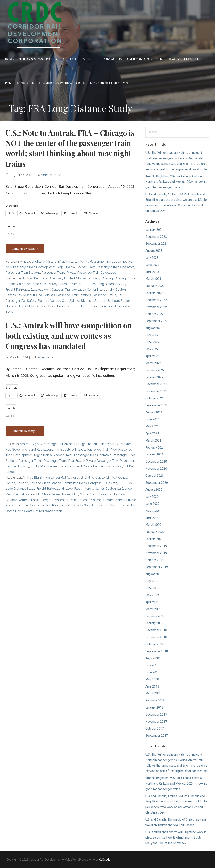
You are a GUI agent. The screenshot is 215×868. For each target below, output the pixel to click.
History (51, 262)
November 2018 (156, 637)
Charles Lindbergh (89, 278)
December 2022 (156, 300)
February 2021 (155, 448)
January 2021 (154, 454)
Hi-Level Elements (185, 59)
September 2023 (157, 244)
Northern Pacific (29, 500)
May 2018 (152, 679)
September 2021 (157, 405)
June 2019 (152, 588)
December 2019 (156, 546)
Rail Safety (29, 301)
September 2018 (157, 651)
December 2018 (156, 630)
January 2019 (154, 623)
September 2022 (157, 321)
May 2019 (152, 595)
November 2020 (156, 469)
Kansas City (14, 295)
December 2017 (156, 715)
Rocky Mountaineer (44, 466)
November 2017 (156, 722)
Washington (54, 511)
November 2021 (156, 391)
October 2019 (155, 560)
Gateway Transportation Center (74, 290)
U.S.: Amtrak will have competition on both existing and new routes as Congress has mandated (69, 336)
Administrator (51, 175)
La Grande (124, 489)
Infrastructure (67, 262)
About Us (70, 59)
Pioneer (120, 500)
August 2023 (154, 251)
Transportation (95, 306)
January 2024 (154, 230)
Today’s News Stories (38, 59)
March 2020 (153, 525)
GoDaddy (105, 860)
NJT (75, 494)
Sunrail (89, 505)
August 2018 (154, 658)
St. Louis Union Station (31, 306)
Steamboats (57, 306)
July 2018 (152, 665)
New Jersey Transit (58, 494)
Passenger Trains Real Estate (64, 461)
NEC (39, 494)
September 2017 (157, 736)
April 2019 (152, 602)
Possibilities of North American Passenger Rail (45, 83)
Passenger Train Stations (23, 273)
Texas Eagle (75, 306)
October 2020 (155, 476)
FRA (85, 284)
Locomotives (123, 262)
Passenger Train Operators (116, 267)
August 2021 (154, 412)
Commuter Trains (75, 483)
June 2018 (152, 672)
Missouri (29, 295)
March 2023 (153, 279)
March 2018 (153, 693)
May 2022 (152, 349)
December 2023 (156, 237)
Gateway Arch (40, 290)
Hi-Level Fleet (71, 489)
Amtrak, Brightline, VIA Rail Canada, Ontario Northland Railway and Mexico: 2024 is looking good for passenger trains (176, 182)
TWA (9, 312)
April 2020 (152, 518)
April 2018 (152, 686)
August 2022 (154, 328)
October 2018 (155, 644)
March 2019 (153, 609)
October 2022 (155, 314)
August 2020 (154, 490)
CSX (43, 284)
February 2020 (155, 532)
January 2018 (154, 707)
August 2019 (154, 574)
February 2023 (155, 286)
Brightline (38, 262)
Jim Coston (118, 290)
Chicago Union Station (45, 483)
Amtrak (25, 262)
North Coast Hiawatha (95, 494)
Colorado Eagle (28, 284)
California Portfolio (145, 59)
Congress (95, 483)
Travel (112, 306)
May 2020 (152, 511)
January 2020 (154, 539)
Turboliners (125, 306)
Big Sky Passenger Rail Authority (54, 444)
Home (10, 59)
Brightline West (104, 444)
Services (90, 59)
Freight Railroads (17, 290)
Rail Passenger (56, 505)
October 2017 (155, 728)
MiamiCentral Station (20, 494)
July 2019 (152, 581)
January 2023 (154, 293)
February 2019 (155, 616)
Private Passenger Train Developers (92, 273)
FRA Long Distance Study (108, 284)
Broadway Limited (62, 278)
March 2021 (153, 440)
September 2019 (157, 567)
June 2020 (152, 504)
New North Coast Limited (111, 83)
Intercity (103, 290)
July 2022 (152, 335)
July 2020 (152, 497)
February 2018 (155, 700)
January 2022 (154, 377)
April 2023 (152, 272)
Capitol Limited (106, 478)
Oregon (47, 500)
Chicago (109, 278)
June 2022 (152, 342)
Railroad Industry (17, 466)
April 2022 (152, 356)
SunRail (117, 466)
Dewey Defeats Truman (64, 284)
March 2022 (153, 363)
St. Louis (100, 301)
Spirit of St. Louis (81, 301)
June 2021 (152, 419)
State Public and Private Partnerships (85, 466)
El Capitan (110, 483)
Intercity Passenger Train (95, 262)
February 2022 (155, 370)
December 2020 (156, 462)
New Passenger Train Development (31, 267)
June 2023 (152, 265)
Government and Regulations (33, 449)
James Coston (106, 489)
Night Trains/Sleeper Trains (76, 267)
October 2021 (155, 398)
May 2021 (152, 426)
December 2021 (156, 384)
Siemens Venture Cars (53, 301)
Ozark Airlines (45, 295)
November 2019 (156, 553)
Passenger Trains (54, 273)
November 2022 (156, 307)
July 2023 (152, 258)
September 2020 (157, 483)
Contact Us (112, 59)
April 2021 (152, 433)
